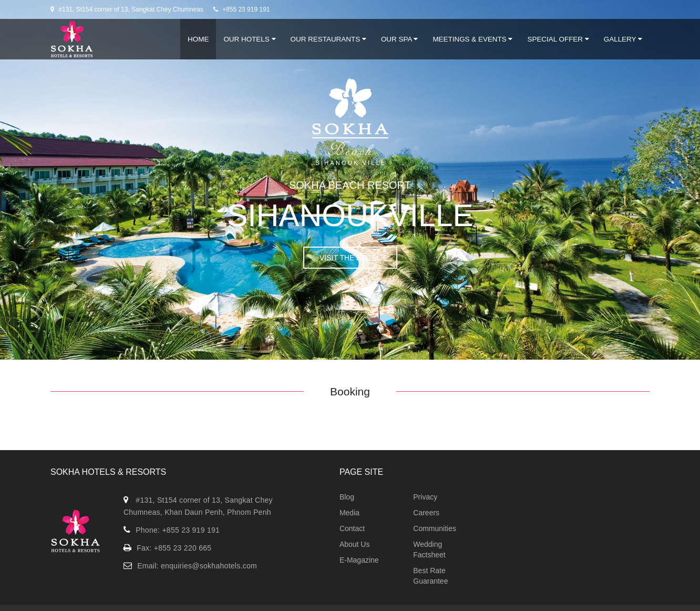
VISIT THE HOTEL (350, 258)
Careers (426, 513)
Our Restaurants (328, 39)
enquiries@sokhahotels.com (209, 566)
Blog (347, 497)
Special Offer (558, 39)
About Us (355, 544)
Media (349, 513)
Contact (352, 528)
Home (198, 39)
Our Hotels (249, 39)
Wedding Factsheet (429, 549)
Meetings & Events (472, 39)
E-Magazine (359, 560)
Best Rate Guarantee (430, 576)
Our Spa (399, 39)
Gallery (623, 39)
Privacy (425, 497)
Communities (435, 528)
